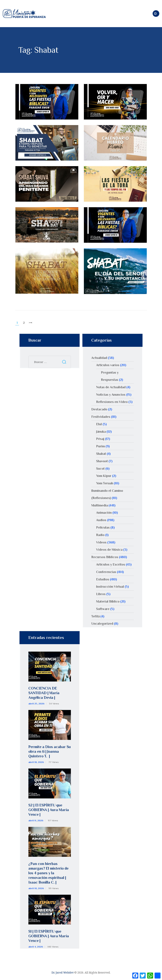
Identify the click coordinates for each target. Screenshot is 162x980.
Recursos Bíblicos (105, 557)
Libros (101, 594)
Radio (100, 535)
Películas (103, 527)
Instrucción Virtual (110, 587)
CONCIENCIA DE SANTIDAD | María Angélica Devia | (44, 693)
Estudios (103, 579)
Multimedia (100, 505)
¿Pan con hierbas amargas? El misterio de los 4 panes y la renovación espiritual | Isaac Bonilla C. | (48, 873)
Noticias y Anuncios (111, 395)
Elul (99, 424)
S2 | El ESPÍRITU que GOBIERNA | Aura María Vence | (49, 810)
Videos (101, 542)
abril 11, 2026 (36, 820)
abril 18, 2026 (36, 762)
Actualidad (99, 358)
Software (103, 609)
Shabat (101, 454)
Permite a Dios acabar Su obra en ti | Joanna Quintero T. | (50, 751)
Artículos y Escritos (111, 564)
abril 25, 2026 (36, 704)
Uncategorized (102, 624)
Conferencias (106, 572)
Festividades (101, 417)
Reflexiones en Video (112, 402)
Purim (100, 446)
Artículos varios (108, 365)
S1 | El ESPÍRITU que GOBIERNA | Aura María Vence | (49, 936)
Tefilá (95, 616)
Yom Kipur (104, 476)
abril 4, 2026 (36, 947)
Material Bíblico (108, 601)
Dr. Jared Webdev (63, 972)
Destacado (99, 409)
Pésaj (100, 439)
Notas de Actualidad (111, 387)
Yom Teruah (105, 483)
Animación (104, 513)
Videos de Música (109, 550)
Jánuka (101, 432)
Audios (101, 520)
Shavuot (102, 461)
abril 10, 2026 (36, 888)
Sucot (100, 469)
